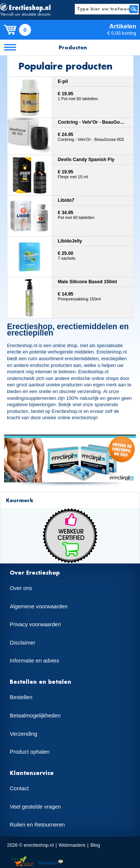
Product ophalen (30, 752)
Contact (19, 788)
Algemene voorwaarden (39, 606)
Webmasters (72, 845)
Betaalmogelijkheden (35, 716)
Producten (73, 47)
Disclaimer (22, 643)
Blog (95, 845)
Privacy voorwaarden (35, 624)
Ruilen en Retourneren (37, 825)
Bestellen (21, 697)
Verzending (23, 734)
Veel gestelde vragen (35, 807)
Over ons (21, 588)
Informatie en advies (34, 661)
